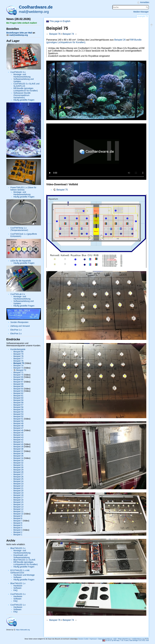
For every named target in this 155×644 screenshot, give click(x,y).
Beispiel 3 (18, 530)
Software (17, 577)
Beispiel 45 (18, 433)
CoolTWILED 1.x (18, 605)
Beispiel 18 (18, 495)
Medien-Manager (141, 12)
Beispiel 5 (18, 525)
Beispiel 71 (18, 372)
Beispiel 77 (18, 359)
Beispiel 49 (18, 423)
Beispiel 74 (18, 365)
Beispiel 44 (18, 435)
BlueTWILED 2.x (18, 548)
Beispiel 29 (18, 470)
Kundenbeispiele (18, 349)
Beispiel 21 (18, 488)
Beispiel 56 (18, 407)
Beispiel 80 (18, 352)
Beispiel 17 (18, 498)
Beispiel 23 (18, 484)
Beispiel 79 (18, 354)
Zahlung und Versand (20, 326)
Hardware (18, 586)
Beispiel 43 (18, 437)
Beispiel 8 (18, 518)
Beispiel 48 (18, 426)
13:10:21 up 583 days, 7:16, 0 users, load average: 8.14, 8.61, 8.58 (126, 640)
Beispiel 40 (18, 444)
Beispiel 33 (18, 460)
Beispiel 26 (18, 477)
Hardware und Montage (24, 575)
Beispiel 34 (18, 458)
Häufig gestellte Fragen (24, 100)
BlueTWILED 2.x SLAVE (24, 560)
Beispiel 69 (18, 377)
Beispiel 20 (18, 491)
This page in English (58, 21)
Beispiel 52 (18, 416)
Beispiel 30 (18, 467)
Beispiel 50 (18, 421)
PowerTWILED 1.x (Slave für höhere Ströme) (23, 189)
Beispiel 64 (18, 389)
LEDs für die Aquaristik (21, 261)
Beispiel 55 (18, 410)
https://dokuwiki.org (23, 630)
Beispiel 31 (18, 465)
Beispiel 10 (18, 514)
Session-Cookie (83, 639)
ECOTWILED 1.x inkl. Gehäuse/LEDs (20, 571)
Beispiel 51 (18, 419)
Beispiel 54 (18, 412)
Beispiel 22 (18, 486)
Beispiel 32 (18, 463)
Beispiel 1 (18, 535)
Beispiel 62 (18, 393)
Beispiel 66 (18, 384)
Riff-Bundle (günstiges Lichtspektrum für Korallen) (26, 89)
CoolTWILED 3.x (18, 72)
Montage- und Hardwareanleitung (22, 76)
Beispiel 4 (18, 528)
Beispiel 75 (19, 363)
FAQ (15, 590)
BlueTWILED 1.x (18, 583)
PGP (147, 639)
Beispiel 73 (18, 368)
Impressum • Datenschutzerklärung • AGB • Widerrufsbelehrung (110, 639)
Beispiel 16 (18, 500)
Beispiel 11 (18, 511)
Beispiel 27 (18, 474)
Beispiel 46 (18, 430)
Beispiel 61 (18, 396)
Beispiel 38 (18, 449)
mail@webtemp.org (34, 12)
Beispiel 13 (18, 507)
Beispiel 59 (18, 400)
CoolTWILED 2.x (18, 594)
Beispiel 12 (18, 509)
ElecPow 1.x (16, 330)
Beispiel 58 (18, 403)
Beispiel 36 (18, 454)
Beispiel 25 (18, 479)
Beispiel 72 (21, 370)
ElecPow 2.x (16, 334)
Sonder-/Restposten (19, 322)
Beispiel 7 (18, 521)
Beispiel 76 (18, 361)
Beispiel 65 (18, 386)
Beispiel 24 (18, 481)
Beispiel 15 (18, 502)
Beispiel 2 (18, 532)
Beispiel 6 (18, 523)
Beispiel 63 (18, 391)
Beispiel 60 (18, 398)
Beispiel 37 (18, 451)
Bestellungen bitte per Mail (19, 33)
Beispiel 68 (18, 379)
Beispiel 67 (18, 382)
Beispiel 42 (18, 440)
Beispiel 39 (18, 447)
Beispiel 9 (18, 516)
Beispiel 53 (18, 414)
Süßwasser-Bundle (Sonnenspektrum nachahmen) (22, 95)
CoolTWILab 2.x (18, 294)
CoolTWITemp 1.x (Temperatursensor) (19, 229)
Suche (147, 7)
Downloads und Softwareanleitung (22, 556)
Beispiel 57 (18, 405)
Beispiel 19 (18, 493)
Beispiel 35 (18, 456)
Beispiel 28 (18, 472)
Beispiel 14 (18, 504)
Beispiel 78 (18, 356)
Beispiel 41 (18, 442)
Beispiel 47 (18, 428)
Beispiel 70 (18, 375)
